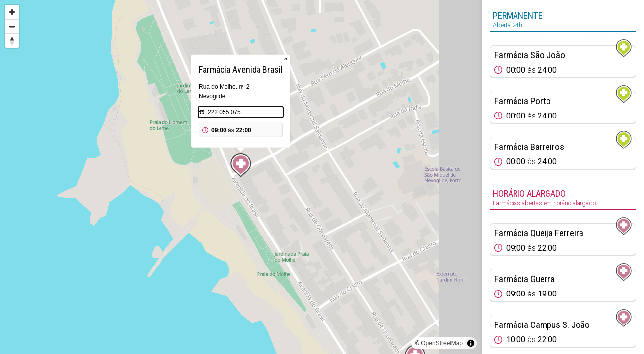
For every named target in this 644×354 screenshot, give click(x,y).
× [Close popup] (286, 59)
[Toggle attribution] (471, 343)
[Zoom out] (12, 26)
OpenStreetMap (442, 343)
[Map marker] (241, 165)
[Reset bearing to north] (12, 41)
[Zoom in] (12, 12)
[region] (241, 177)
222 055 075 (224, 112)
